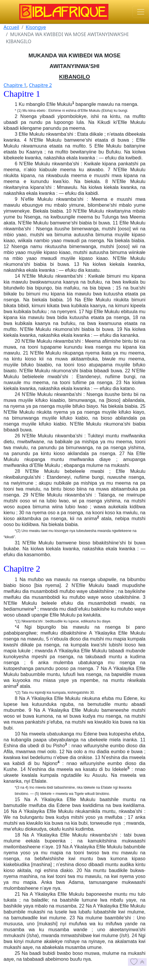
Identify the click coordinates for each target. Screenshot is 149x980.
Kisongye (36, 27)
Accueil (11, 27)
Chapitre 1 (15, 85)
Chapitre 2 (40, 85)
